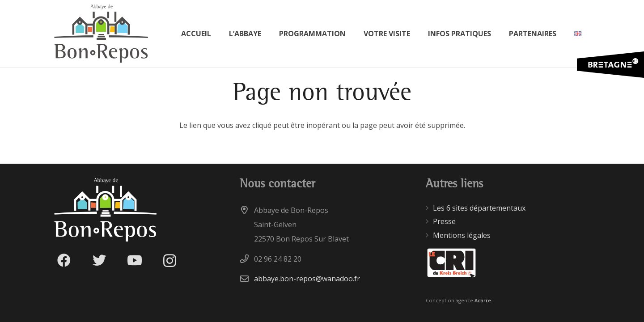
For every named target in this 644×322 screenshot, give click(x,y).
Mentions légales (462, 235)
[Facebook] (64, 261)
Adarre (483, 300)
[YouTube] (134, 261)
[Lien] (101, 34)
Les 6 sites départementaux (479, 208)
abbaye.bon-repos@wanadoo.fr (307, 279)
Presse (444, 221)
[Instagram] (170, 261)
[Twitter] (99, 261)
